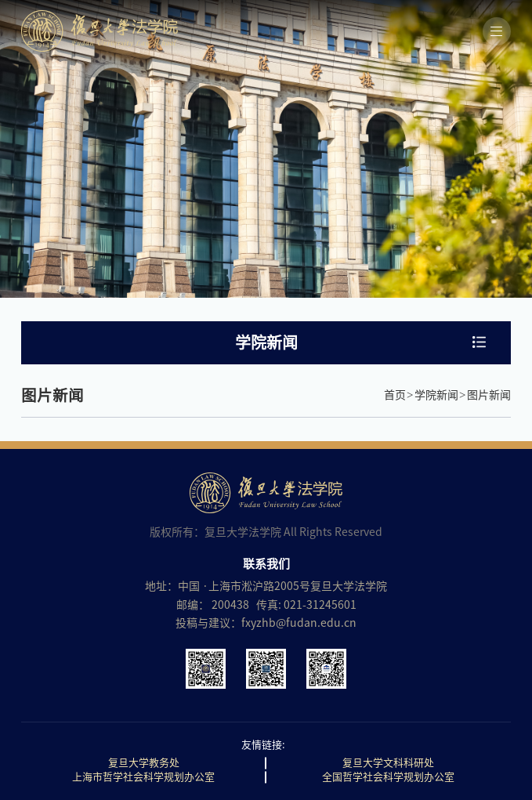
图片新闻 (489, 395)
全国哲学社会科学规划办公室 (388, 777)
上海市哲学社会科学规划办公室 (143, 777)
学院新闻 (436, 395)
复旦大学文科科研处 (388, 763)
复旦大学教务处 (144, 763)
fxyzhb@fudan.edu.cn (299, 623)
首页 (395, 395)
